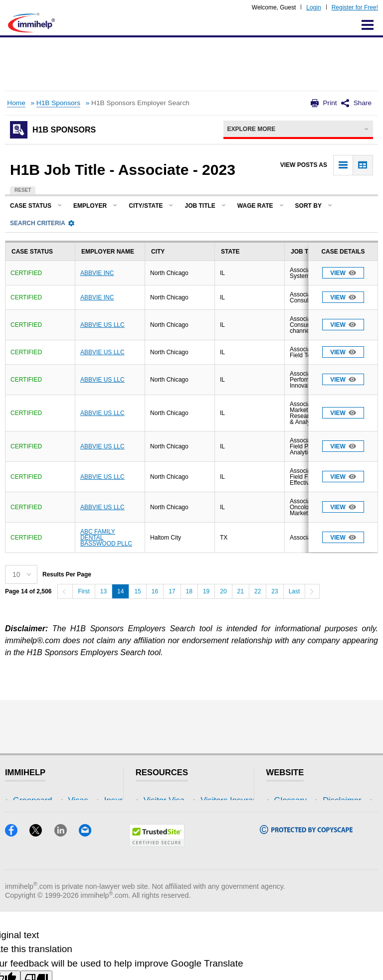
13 (103, 591)
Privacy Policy (300, 830)
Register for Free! (355, 7)
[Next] (312, 591)
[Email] (90, 902)
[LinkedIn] (67, 902)
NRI (88, 830)
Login (313, 7)
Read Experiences (178, 830)
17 (172, 591)
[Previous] (65, 591)
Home (16, 103)
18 (189, 591)
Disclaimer (294, 815)
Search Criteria (42, 223)
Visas (23, 815)
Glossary (291, 800)
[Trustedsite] (157, 912)
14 (120, 591)
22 (258, 591)
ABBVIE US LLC (102, 325)
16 (155, 591)
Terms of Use (299, 845)
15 (137, 591)
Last (294, 591)
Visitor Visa (164, 800)
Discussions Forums (181, 845)
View (343, 273)
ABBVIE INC (97, 273)
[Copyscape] (306, 899)
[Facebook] (17, 902)
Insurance (31, 830)
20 (223, 591)
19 (206, 591)
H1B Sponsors (58, 103)
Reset (23, 190)
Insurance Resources (183, 860)
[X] (42, 902)
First (84, 591)
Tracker (27, 860)
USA (89, 800)
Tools (90, 845)
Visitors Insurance (177, 815)
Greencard (32, 800)
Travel (92, 815)
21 (241, 591)
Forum (25, 845)
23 (275, 591)
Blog (89, 860)
